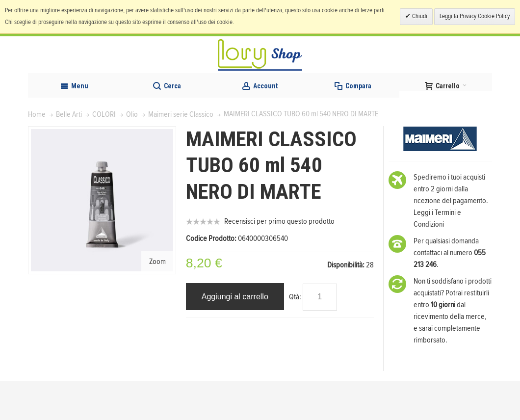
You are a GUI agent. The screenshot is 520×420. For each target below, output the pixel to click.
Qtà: (295, 336)
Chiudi (419, 16)
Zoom (157, 300)
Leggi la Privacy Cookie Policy (475, 16)
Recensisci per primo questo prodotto (279, 261)
